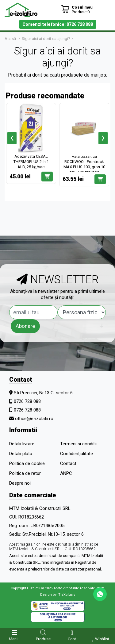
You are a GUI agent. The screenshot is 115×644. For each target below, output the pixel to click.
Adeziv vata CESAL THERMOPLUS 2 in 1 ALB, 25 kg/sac (31, 162)
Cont (72, 639)
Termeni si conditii (78, 444)
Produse (43, 639)
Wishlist (102, 639)
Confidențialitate (77, 454)
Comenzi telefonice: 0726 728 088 (58, 24)
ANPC (66, 473)
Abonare (25, 326)
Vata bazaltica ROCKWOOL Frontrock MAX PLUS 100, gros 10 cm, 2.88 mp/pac (84, 164)
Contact (68, 463)
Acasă (10, 39)
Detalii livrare (22, 444)
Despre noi (20, 483)
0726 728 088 (27, 401)
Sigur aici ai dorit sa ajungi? (46, 39)
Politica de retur (25, 473)
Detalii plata (21, 454)
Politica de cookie (27, 463)
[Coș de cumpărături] (77, 9)
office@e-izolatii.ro (34, 419)
